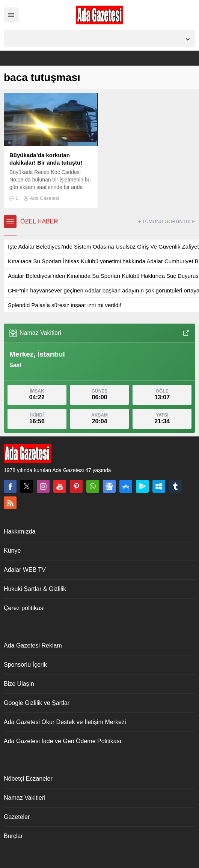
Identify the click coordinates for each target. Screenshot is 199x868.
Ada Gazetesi (44, 198)
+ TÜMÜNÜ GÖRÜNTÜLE (167, 221)
